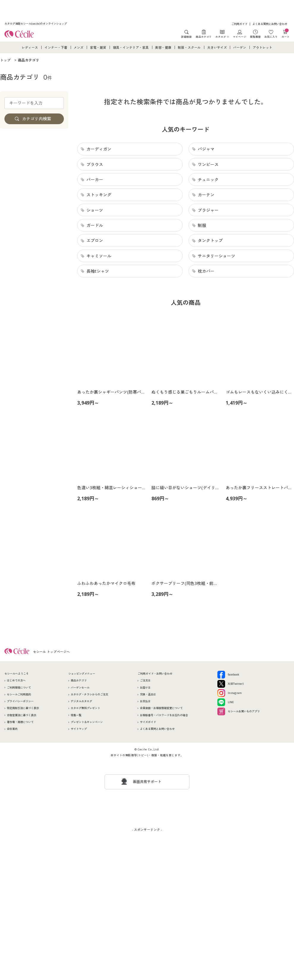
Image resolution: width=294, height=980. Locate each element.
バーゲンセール (80, 688)
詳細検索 (186, 37)
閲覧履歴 (255, 37)
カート (286, 34)
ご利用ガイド (239, 24)
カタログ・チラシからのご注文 (89, 694)
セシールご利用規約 (19, 694)
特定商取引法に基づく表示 (23, 708)
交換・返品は (148, 694)
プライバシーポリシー (20, 701)
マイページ (240, 37)
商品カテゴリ (204, 37)
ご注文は (145, 680)
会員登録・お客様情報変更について (161, 708)
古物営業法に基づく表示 (22, 715)
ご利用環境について (19, 688)
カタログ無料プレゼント (85, 708)
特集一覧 (76, 715)
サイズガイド (148, 722)
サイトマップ (79, 729)
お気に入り (271, 37)
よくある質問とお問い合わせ (270, 24)
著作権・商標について (20, 722)
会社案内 (12, 729)
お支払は (145, 701)
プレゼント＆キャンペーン (87, 722)
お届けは (145, 688)
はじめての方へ (16, 680)
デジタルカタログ (81, 701)
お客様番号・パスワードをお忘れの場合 (164, 715)
